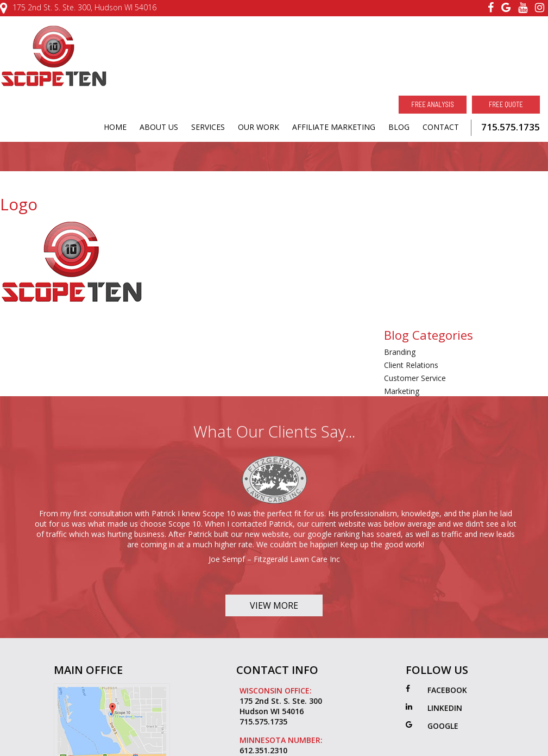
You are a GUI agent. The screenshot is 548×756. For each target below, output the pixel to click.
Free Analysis (432, 104)
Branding (400, 352)
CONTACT (441, 127)
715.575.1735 (511, 127)
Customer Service (415, 378)
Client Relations (411, 365)
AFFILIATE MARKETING (334, 127)
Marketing (402, 391)
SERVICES (208, 127)
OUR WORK (259, 127)
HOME (115, 127)
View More (274, 605)
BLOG (399, 127)
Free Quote (506, 104)
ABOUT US (159, 127)
